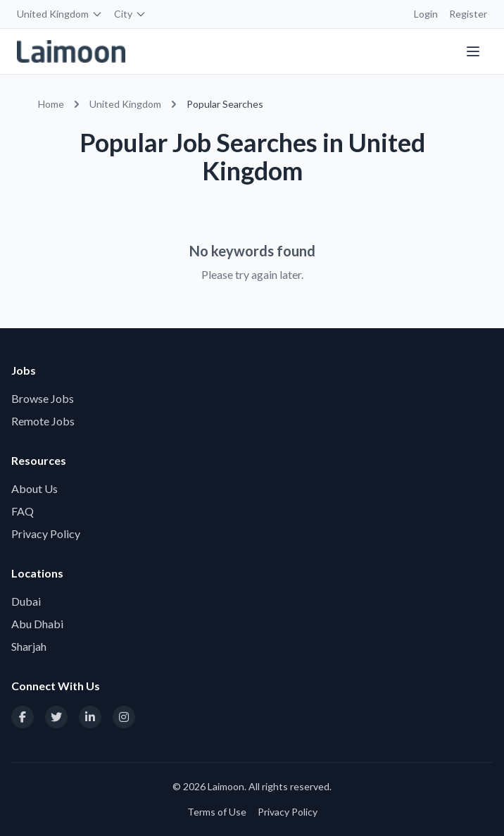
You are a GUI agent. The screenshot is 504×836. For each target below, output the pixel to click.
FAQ (23, 511)
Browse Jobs (43, 398)
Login (426, 14)
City (130, 14)
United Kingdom (60, 14)
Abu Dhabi (37, 624)
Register (468, 14)
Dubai (26, 601)
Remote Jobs (43, 421)
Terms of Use (217, 812)
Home (51, 104)
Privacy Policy (46, 534)
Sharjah (29, 646)
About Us (34, 488)
